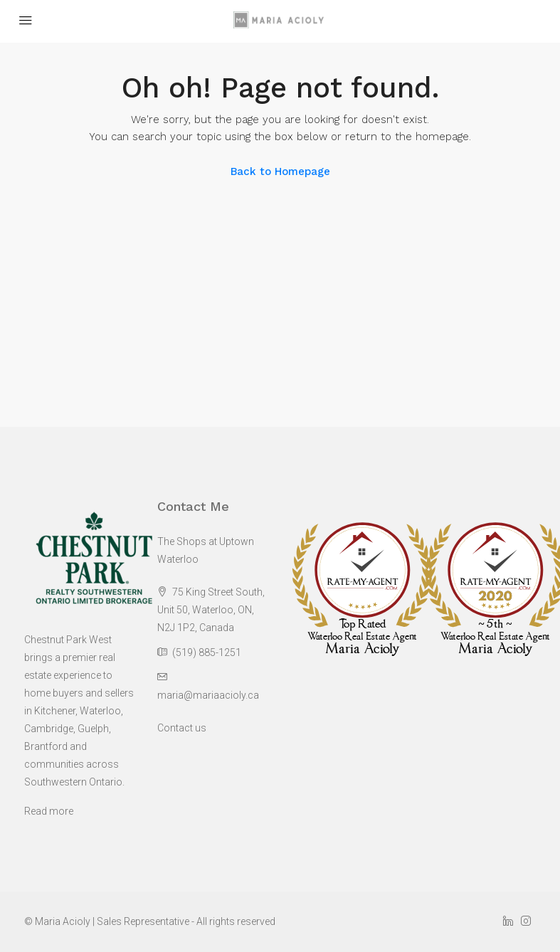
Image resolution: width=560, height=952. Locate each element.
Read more (49, 811)
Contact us (182, 728)
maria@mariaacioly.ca (208, 695)
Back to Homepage (280, 171)
